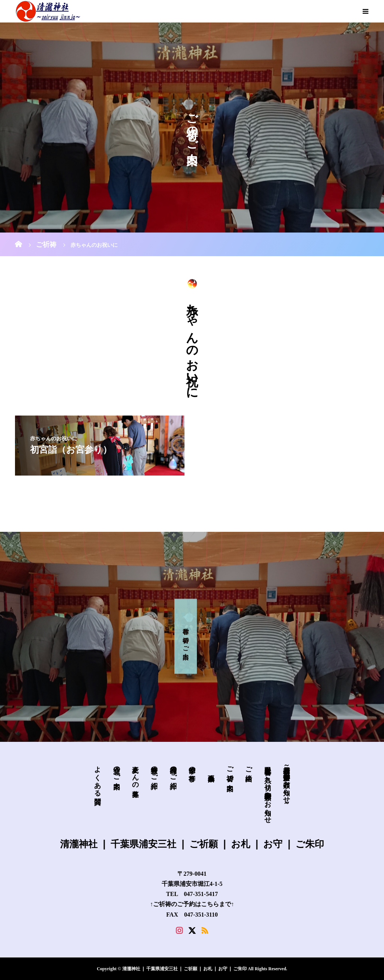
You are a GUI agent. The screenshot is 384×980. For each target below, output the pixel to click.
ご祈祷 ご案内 (230, 771)
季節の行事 (192, 766)
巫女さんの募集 (135, 774)
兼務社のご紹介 (154, 770)
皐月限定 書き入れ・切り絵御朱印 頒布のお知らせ (268, 791)
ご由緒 (249, 766)
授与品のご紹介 (173, 770)
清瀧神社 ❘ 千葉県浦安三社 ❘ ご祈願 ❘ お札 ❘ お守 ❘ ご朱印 (192, 844)
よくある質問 (97, 777)
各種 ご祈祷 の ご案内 (186, 636)
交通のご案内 (117, 770)
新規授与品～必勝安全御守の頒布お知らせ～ (286, 784)
